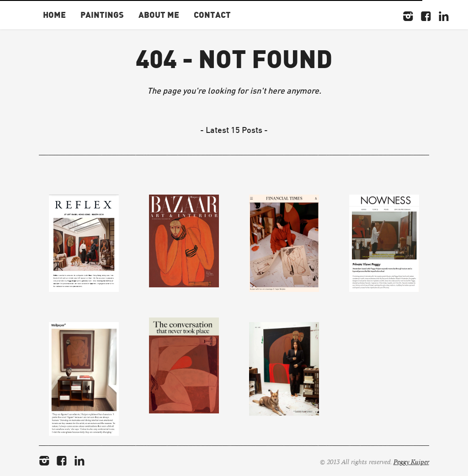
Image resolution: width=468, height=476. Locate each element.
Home (54, 14)
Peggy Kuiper (411, 462)
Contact (212, 14)
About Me (159, 14)
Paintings (102, 14)
